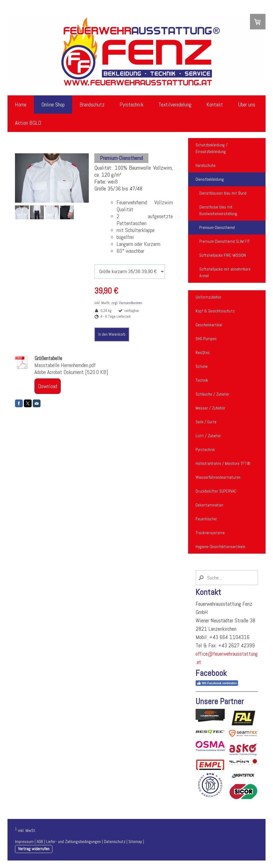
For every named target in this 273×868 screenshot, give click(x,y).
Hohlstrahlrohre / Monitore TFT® (223, 463)
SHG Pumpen (206, 339)
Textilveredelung (175, 105)
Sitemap (135, 842)
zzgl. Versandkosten (127, 303)
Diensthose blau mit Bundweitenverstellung (218, 210)
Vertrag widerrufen (34, 849)
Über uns (247, 105)
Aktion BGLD (28, 123)
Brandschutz (92, 105)
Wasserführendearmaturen (218, 477)
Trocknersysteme (210, 533)
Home (21, 105)
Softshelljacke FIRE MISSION (223, 255)
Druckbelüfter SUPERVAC (216, 491)
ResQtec (203, 352)
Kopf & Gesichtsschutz (215, 311)
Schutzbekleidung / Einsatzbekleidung (212, 148)
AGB (40, 842)
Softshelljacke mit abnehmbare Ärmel (225, 272)
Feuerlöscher (206, 519)
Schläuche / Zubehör (213, 394)
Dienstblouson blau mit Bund (223, 193)
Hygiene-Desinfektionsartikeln (220, 547)
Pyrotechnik (132, 105)
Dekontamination (209, 505)
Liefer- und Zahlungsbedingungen (74, 842)
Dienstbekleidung (210, 179)
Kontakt (215, 105)
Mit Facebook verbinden (217, 683)
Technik (202, 380)
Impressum (24, 842)
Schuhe (202, 366)
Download (48, 386)
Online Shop (53, 105)
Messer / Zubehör (210, 408)
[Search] (227, 578)
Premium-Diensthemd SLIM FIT (224, 241)
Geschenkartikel (209, 325)
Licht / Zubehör (208, 436)
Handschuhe (206, 165)
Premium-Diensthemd (217, 227)
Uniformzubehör (208, 297)
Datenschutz (115, 842)
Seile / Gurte (206, 422)
